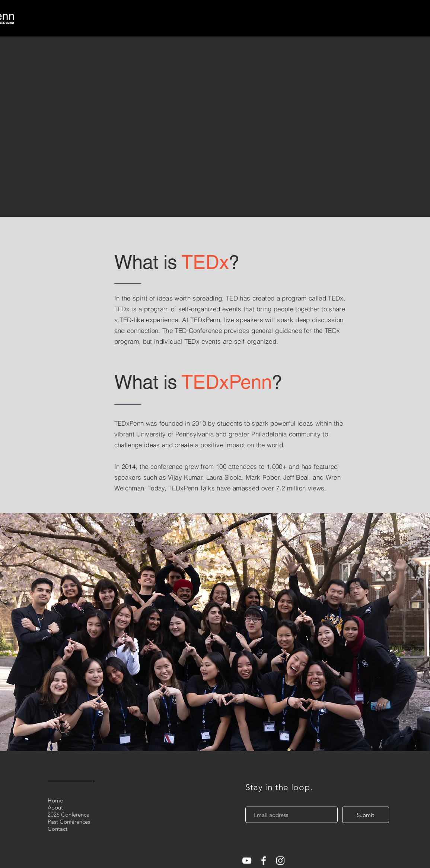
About (55, 807)
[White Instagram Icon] (280, 861)
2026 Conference (69, 815)
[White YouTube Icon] (247, 861)
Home (55, 800)
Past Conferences (69, 822)
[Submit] (366, 815)
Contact (58, 829)
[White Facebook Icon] (264, 861)
